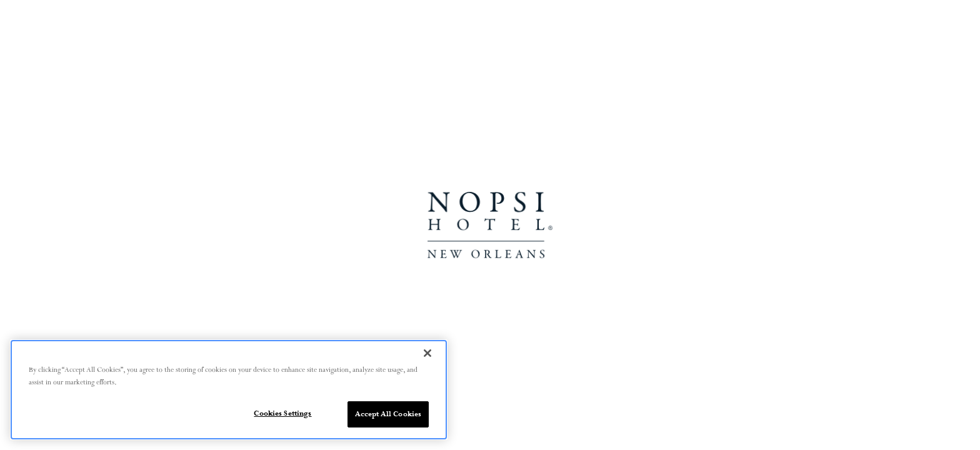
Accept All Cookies (388, 414)
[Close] (427, 353)
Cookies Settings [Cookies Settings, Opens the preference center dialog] (282, 413)
